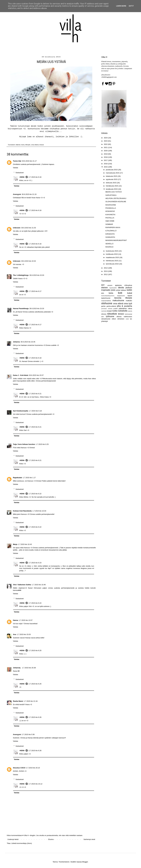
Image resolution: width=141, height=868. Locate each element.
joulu (113, 290)
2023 (106, 141)
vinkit (127, 319)
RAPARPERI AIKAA (113, 227)
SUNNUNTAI (110, 237)
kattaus (123, 290)
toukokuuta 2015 (112, 251)
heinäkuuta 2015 (112, 186)
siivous (104, 314)
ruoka (115, 311)
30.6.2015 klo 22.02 (29, 261)
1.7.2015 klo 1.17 (29, 478)
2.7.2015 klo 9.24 (35, 603)
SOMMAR (109, 224)
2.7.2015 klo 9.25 (35, 650)
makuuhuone (118, 300)
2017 (106, 160)
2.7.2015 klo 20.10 (33, 768)
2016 (106, 164)
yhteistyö (105, 321)
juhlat (118, 290)
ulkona (119, 317)
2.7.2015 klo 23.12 (35, 784)
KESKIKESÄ (110, 211)
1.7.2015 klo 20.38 (29, 668)
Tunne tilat (17, 161)
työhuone (110, 316)
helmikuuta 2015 (112, 261)
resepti (109, 311)
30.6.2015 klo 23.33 (37, 308)
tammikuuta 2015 (112, 264)
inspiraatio (106, 290)
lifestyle (28, 145)
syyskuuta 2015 (112, 179)
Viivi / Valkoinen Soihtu (22, 585)
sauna (130, 311)
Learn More (121, 6)
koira (23, 145)
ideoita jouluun (125, 288)
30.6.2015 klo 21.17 (29, 161)
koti (120, 293)
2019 (106, 154)
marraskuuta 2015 (113, 173)
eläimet (18, 145)
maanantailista (106, 301)
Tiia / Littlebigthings (21, 275)
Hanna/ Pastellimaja (21, 308)
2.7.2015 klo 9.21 (35, 394)
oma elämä (35, 145)
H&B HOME (110, 221)
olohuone (107, 303)
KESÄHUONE (111, 205)
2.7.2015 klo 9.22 (35, 494)
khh (103, 293)
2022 (106, 144)
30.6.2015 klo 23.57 (36, 375)
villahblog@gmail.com (109, 77)
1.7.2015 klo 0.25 (42, 444)
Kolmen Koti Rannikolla (22, 511)
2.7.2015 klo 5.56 (28, 734)
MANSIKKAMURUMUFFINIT (116, 240)
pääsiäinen (123, 308)
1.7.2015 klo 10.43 (25, 544)
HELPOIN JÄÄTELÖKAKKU (116, 198)
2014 (106, 268)
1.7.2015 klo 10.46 (39, 585)
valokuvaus (128, 317)
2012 (106, 274)
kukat (130, 293)
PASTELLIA (110, 218)
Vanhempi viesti (89, 839)
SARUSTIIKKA (111, 195)
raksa (130, 308)
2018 (106, 157)
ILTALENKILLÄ (111, 231)
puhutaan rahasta (107, 309)
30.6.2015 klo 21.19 (29, 194)
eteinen (105, 288)
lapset (130, 296)
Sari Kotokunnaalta (21, 411)
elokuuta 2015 (111, 183)
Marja (15, 544)
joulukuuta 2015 (112, 170)
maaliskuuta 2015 (113, 257)
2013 (106, 271)
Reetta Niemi (18, 701)
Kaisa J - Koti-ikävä (21, 375)
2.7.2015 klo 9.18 (35, 358)
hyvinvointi (113, 288)
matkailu (129, 301)
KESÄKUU (109, 247)
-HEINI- (22, 177)
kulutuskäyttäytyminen (108, 296)
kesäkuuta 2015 (112, 189)
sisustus (112, 314)
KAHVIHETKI (110, 215)
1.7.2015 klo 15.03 (24, 634)
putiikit (116, 308)
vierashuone (106, 319)
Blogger (85, 862)
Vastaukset (20, 173)
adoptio (110, 285)
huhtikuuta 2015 (112, 254)
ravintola (104, 311)
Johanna (16, 342)
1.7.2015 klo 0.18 (35, 411)
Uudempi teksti (13, 839)
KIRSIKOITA (110, 234)
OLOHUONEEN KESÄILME (116, 202)
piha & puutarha (124, 306)
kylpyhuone (121, 296)
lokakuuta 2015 (112, 176)
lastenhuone (106, 298)
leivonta (118, 298)
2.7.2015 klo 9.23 (35, 563)
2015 (106, 167)
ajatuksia (118, 285)
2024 (106, 138)
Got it (131, 6)
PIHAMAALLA (111, 208)
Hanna (16, 620)
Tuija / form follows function (24, 444)
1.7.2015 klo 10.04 (39, 511)
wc (131, 319)
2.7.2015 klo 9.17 (35, 291)
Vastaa (16, 168)
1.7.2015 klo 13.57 (26, 620)
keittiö (129, 290)
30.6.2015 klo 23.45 (28, 342)
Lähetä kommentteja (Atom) (22, 843)
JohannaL (17, 668)
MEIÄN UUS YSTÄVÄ (114, 192)
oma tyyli (128, 304)
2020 (106, 151)
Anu (15, 634)
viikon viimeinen (118, 319)
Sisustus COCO (19, 768)
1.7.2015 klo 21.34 (31, 701)
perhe (103, 306)
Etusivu (51, 839)
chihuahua (128, 285)
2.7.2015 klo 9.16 (35, 177)
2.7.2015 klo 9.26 (35, 717)
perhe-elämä (111, 306)
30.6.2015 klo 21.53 (29, 228)
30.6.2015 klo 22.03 (37, 275)
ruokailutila (123, 311)
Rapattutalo (18, 478)
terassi (42, 145)
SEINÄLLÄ (109, 244)
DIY (103, 285)
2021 (106, 147)
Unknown (17, 228)
